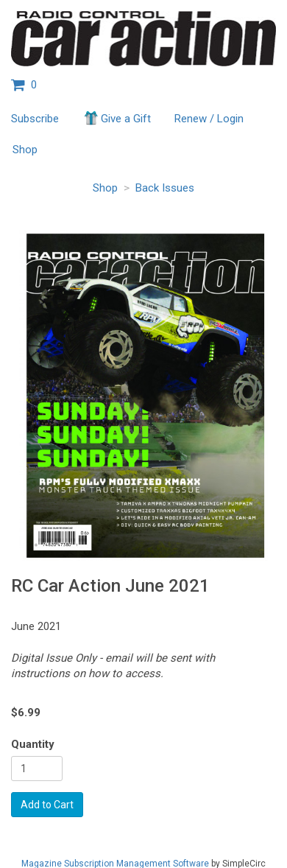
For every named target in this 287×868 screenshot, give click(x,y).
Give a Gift (117, 118)
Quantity (33, 744)
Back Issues (165, 188)
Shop (25, 150)
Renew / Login (209, 119)
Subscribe (35, 119)
